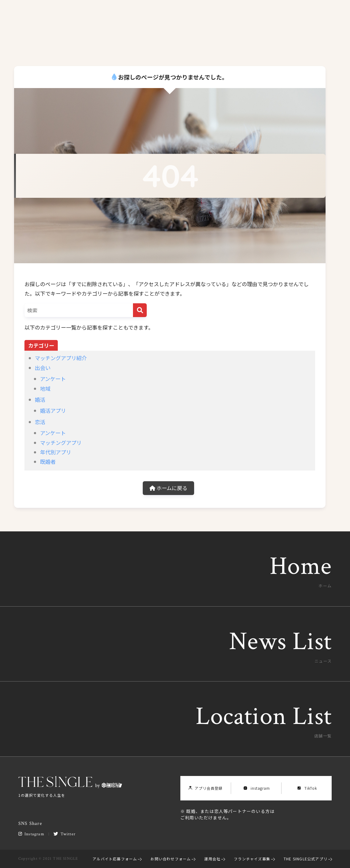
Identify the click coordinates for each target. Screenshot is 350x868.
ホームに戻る (168, 488)
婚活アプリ (53, 410)
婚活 (40, 399)
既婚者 (48, 462)
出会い (43, 368)
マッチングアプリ (61, 443)
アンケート (53, 379)
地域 (45, 388)
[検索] (140, 310)
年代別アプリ (56, 452)
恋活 (40, 422)
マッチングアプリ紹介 (61, 358)
